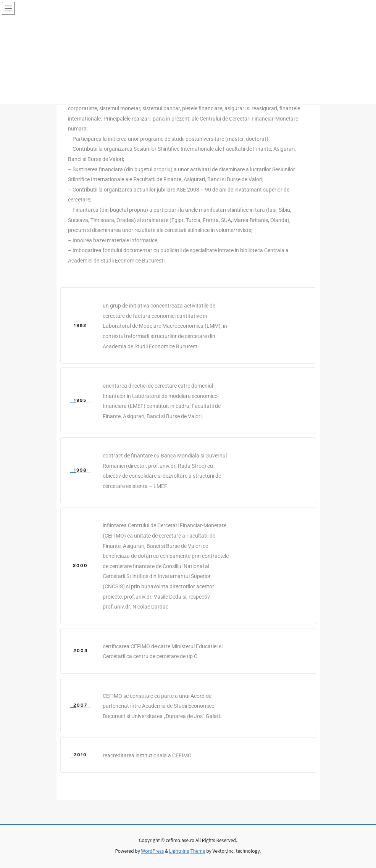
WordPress (153, 851)
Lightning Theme (187, 851)
